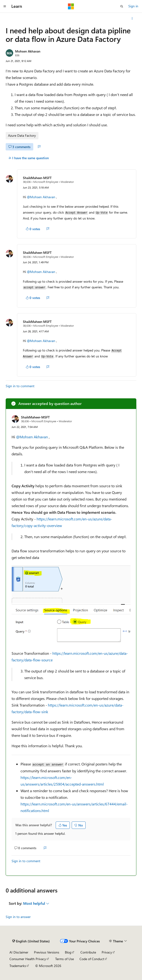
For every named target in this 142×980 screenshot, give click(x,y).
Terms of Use (65, 959)
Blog (68, 952)
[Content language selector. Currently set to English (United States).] (31, 941)
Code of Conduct (92, 959)
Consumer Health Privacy (28, 959)
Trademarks (18, 966)
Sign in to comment (20, 386)
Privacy (107, 952)
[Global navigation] (5, 6)
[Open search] (122, 6)
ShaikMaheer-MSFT (37, 178)
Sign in (133, 6)
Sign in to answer (18, 917)
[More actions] (132, 18)
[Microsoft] (71, 6)
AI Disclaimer (19, 952)
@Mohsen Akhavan (42, 197)
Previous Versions (47, 952)
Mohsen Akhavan (28, 51)
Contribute (88, 952)
